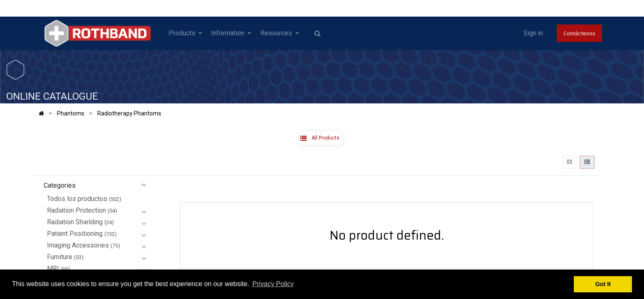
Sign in (533, 33)
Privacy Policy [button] (273, 284)
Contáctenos (579, 33)
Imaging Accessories (78, 245)
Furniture (60, 257)
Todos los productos (77, 199)
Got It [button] (603, 284)
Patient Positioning (75, 234)
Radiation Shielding (75, 222)
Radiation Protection (76, 210)
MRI (53, 268)
